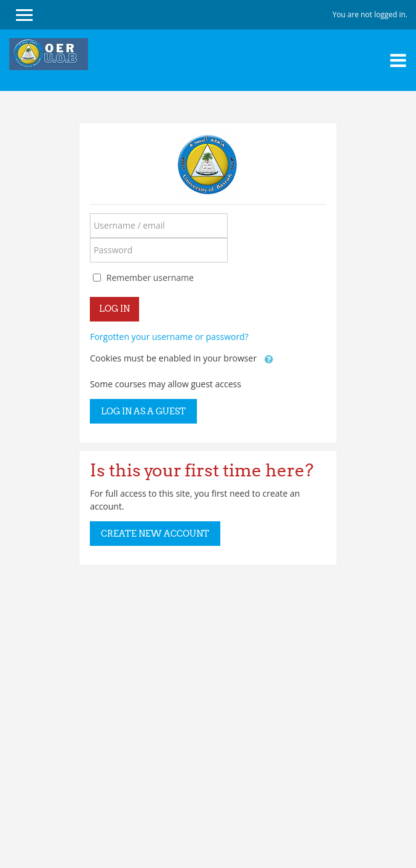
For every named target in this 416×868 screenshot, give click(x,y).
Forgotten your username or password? (169, 337)
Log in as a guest (143, 411)
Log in (114, 309)
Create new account (155, 534)
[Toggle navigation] (398, 60)
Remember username (150, 278)
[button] (269, 359)
